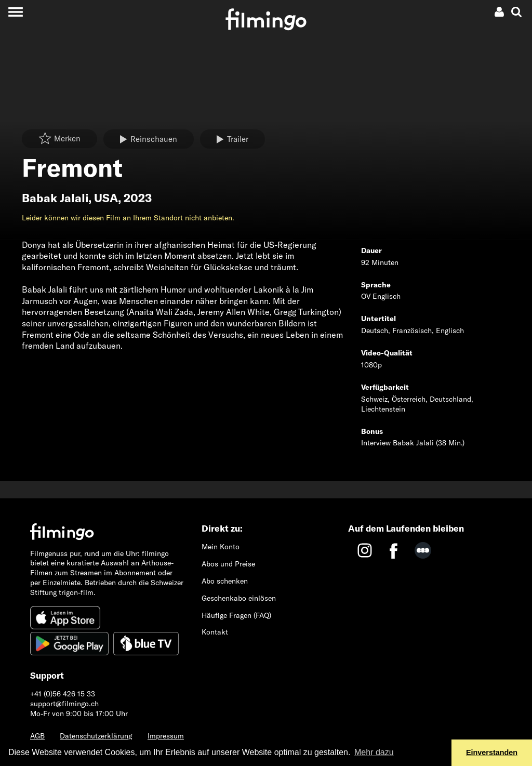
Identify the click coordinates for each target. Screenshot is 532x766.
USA (106, 198)
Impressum (166, 736)
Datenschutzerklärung (96, 736)
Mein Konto (221, 547)
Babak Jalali (55, 198)
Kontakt (215, 632)
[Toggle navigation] (15, 12)
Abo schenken (225, 581)
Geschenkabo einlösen (239, 598)
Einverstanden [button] (492, 752)
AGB (37, 736)
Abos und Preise (228, 564)
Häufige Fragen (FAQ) (236, 615)
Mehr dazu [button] (374, 752)
